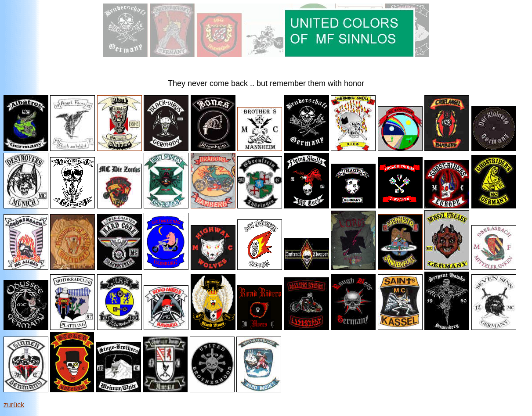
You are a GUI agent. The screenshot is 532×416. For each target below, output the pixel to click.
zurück (14, 405)
